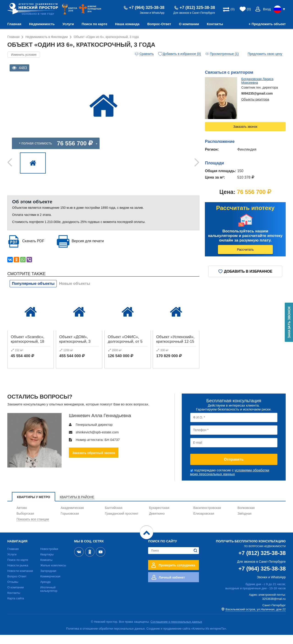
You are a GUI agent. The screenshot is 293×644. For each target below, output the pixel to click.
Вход (267, 9)
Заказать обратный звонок (94, 462)
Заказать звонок (245, 127)
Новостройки (49, 558)
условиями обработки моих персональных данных (230, 481)
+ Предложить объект (267, 24)
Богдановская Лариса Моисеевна (257, 81)
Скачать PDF (33, 250)
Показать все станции (33, 528)
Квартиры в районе (77, 506)
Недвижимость (42, 24)
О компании (189, 24)
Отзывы (13, 591)
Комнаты (46, 569)
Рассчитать (245, 250)
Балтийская (114, 517)
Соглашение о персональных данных (176, 631)
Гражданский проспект (122, 523)
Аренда (45, 591)
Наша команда (127, 24)
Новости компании (20, 580)
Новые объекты (75, 293)
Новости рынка (18, 575)
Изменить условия (24, 55)
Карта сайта (16, 607)
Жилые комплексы (53, 575)
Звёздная (245, 523)
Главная (14, 24)
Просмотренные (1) (224, 54)
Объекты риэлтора (255, 99)
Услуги (68, 24)
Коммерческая (50, 586)
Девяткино (157, 523)
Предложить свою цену (265, 54)
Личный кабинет (172, 587)
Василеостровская (207, 517)
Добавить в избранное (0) (182, 54)
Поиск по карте (95, 24)
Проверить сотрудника (177, 574)
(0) (249, 9)
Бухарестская (159, 517)
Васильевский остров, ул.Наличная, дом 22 (256, 618)
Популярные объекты (33, 293)
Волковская (246, 517)
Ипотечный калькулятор (49, 598)
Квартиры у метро (34, 506)
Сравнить (146, 54)
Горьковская (70, 523)
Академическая (72, 517)
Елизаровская (204, 523)
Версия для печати (88, 250)
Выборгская (25, 523)
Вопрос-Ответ (159, 24)
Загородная (48, 580)
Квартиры (47, 564)
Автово (22, 517)
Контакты (215, 24)
